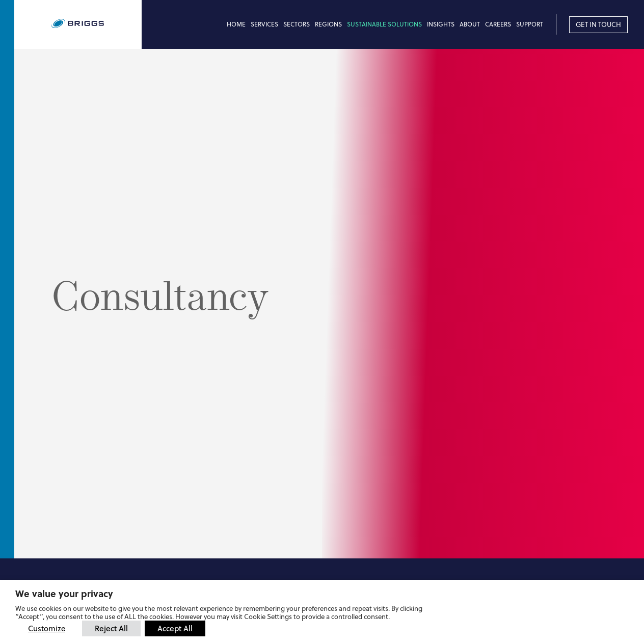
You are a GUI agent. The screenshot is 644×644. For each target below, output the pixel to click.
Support (530, 24)
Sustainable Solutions (384, 24)
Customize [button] (47, 628)
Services (264, 24)
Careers (498, 24)
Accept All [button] (175, 628)
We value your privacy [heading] (64, 594)
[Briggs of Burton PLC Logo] (97, 24)
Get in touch (598, 24)
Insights (441, 24)
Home (236, 24)
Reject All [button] (111, 628)
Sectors (297, 24)
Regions (328, 24)
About (470, 24)
